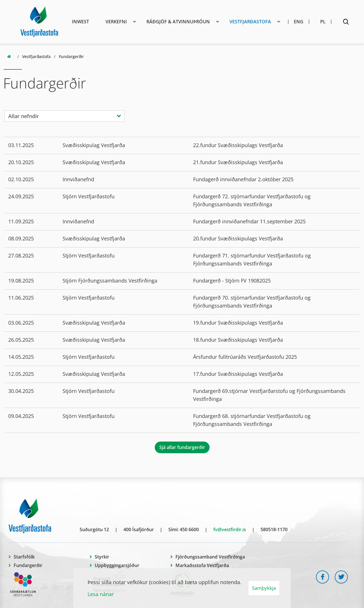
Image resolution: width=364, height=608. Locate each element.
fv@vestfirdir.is (230, 529)
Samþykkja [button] (264, 588)
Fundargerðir (71, 56)
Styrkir (102, 557)
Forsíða (9, 57)
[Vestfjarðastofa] (39, 21)
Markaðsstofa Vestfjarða (202, 565)
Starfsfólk (24, 557)
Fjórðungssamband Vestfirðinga (210, 557)
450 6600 (189, 529)
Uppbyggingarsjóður (117, 565)
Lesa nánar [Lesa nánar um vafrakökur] (101, 594)
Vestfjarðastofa (36, 56)
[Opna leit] (346, 23)
